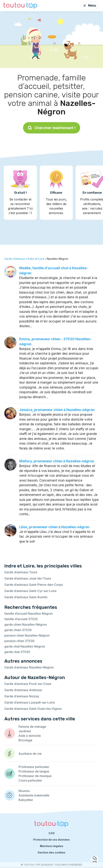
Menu (90, 6)
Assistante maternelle (34, 795)
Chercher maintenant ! (52, 128)
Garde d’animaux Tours (21, 572)
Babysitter (26, 800)
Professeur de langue (34, 771)
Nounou (24, 791)
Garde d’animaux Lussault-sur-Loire (30, 702)
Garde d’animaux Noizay (22, 696)
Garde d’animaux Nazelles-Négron (29, 667)
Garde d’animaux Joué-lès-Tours (28, 578)
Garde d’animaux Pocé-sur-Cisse (28, 684)
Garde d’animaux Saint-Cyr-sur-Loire (30, 591)
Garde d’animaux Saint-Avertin (26, 597)
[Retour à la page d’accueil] (21, 6)
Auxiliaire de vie (30, 754)
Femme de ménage (32, 727)
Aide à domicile (30, 736)
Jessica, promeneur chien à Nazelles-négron (57, 410)
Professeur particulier (34, 767)
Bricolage (25, 740)
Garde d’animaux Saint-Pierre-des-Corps (34, 585)
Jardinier (25, 731)
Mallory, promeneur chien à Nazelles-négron (57, 461)
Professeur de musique (35, 776)
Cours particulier (30, 780)
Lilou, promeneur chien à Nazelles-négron (54, 527)
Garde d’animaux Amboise (23, 690)
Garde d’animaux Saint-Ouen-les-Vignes (33, 709)
